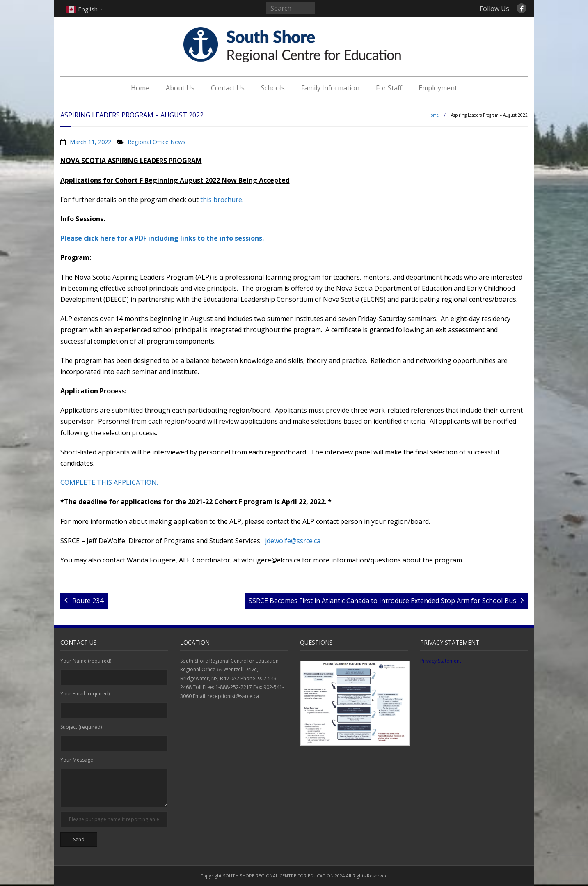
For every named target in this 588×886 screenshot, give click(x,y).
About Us (180, 88)
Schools (273, 88)
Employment (438, 88)
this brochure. (222, 200)
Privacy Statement (441, 661)
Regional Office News (157, 142)
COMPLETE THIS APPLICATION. (109, 482)
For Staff (389, 88)
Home (140, 88)
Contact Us (228, 88)
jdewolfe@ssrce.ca (293, 541)
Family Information (330, 88)
